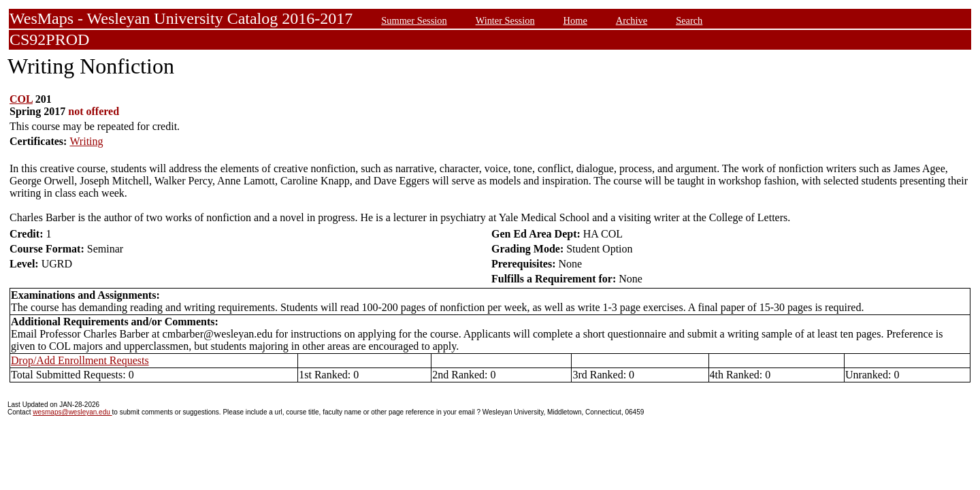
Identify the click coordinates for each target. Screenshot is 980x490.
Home (575, 20)
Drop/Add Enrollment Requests (80, 360)
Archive (632, 20)
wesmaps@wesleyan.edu (72, 412)
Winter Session (505, 20)
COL (21, 99)
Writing (86, 141)
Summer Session (414, 20)
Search (689, 20)
